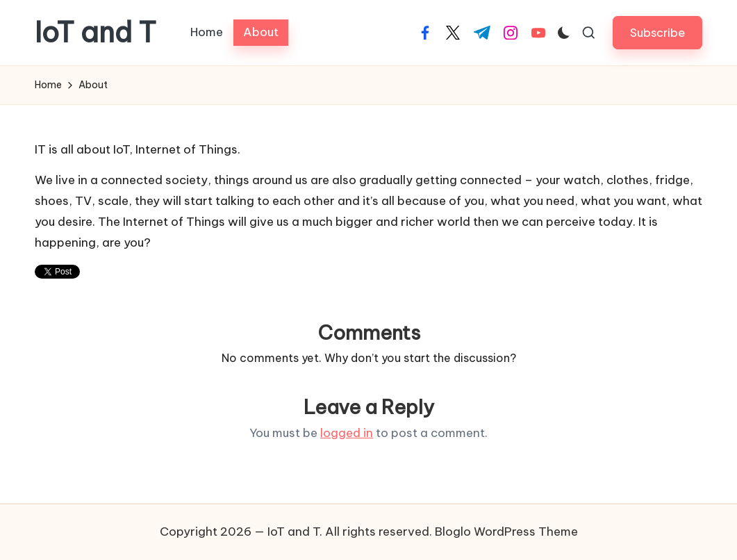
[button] (657, 32)
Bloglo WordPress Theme (506, 532)
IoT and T (96, 33)
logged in (347, 433)
